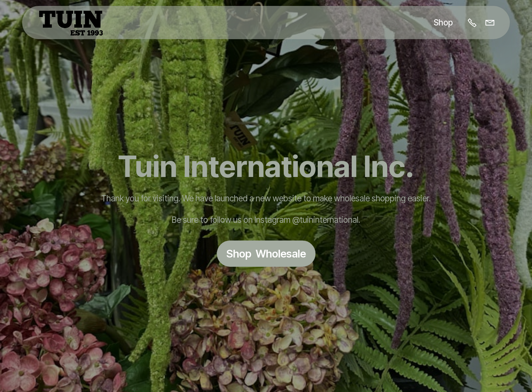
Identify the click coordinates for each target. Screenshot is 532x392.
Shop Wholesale (266, 254)
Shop (443, 22)
